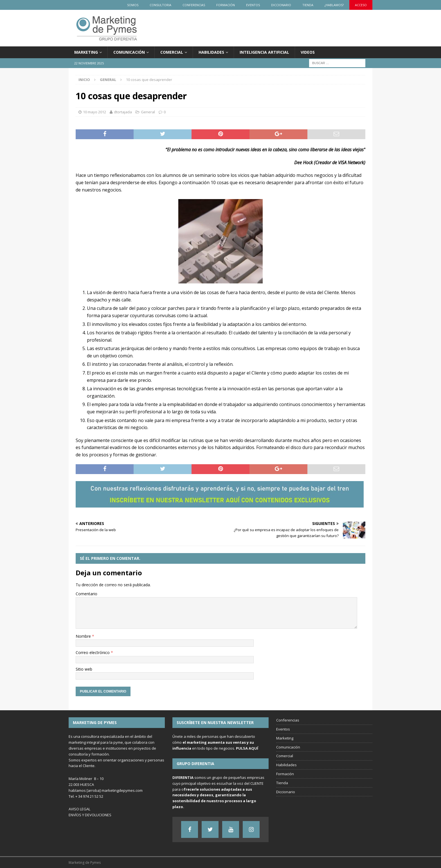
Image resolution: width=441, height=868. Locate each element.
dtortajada (123, 112)
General (148, 112)
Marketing (86, 52)
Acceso (361, 5)
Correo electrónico (93, 652)
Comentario (86, 594)
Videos (308, 52)
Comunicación (129, 52)
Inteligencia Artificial (264, 52)
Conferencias (194, 5)
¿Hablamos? (334, 5)
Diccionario (281, 5)
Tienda (308, 5)
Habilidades (211, 52)
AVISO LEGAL (79, 809)
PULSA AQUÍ (247, 748)
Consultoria (160, 5)
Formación (226, 5)
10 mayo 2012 (94, 112)
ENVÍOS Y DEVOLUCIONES (90, 815)
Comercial (172, 52)
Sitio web (84, 669)
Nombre (84, 636)
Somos (133, 5)
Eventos (253, 5)
